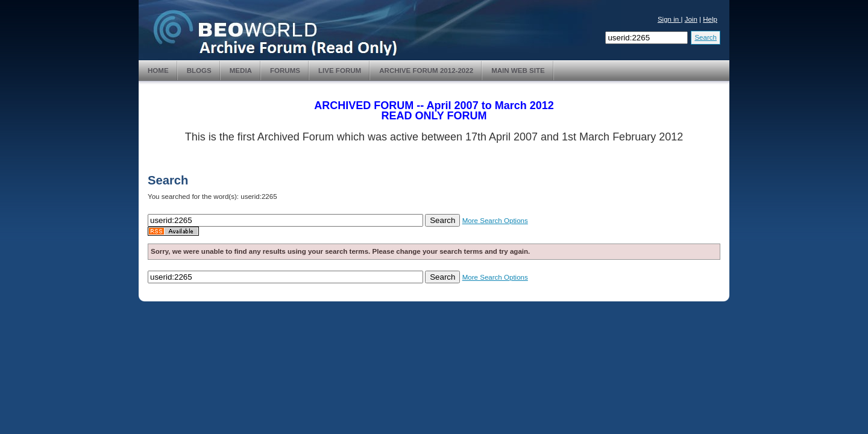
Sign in (669, 19)
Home (158, 71)
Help (710, 19)
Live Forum (340, 71)
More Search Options (495, 221)
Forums (285, 71)
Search (706, 37)
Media (241, 71)
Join (691, 19)
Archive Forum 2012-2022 (426, 71)
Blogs (199, 71)
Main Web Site (518, 71)
